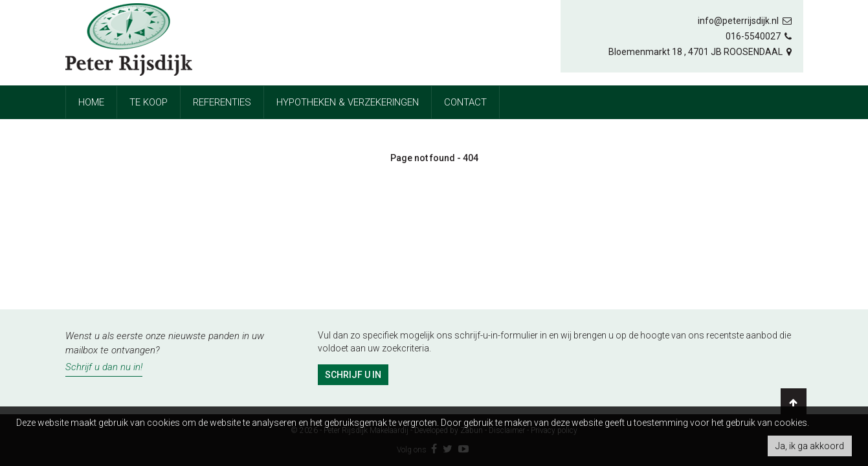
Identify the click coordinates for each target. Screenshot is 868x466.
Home (91, 102)
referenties (222, 102)
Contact (465, 102)
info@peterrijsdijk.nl (746, 21)
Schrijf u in (353, 375)
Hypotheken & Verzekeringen (348, 102)
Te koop (149, 102)
